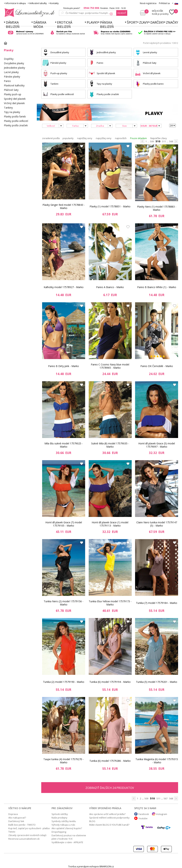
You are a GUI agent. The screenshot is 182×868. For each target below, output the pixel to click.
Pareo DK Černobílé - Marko (157, 366)
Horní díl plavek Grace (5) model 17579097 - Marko (157, 445)
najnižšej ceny (85, 138)
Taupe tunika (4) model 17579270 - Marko (64, 761)
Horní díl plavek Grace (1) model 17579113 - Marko (110, 524)
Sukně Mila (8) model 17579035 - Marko (110, 445)
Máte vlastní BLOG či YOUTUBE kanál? (109, 825)
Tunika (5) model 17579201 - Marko (157, 682)
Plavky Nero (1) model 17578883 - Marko (157, 208)
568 (171, 141)
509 (152, 141)
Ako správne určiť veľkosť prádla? (107, 814)
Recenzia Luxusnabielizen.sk (24, 839)
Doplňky (9, 59)
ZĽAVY (144, 22)
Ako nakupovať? (17, 818)
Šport (132, 22)
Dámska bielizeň (13, 24)
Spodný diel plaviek (15, 99)
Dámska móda (40, 24)
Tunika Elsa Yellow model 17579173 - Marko (110, 603)
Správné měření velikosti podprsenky (109, 818)
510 (158, 141)
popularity (68, 138)
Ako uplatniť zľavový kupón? (67, 828)
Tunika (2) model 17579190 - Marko (64, 682)
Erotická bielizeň (65, 24)
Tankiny (8, 108)
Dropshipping (59, 832)
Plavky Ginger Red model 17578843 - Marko (64, 206)
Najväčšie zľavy (159, 138)
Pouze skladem (138, 138)
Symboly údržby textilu (64, 821)
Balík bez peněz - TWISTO (22, 825)
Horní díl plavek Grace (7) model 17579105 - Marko (64, 524)
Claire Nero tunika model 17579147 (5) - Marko (157, 524)
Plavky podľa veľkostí (16, 121)
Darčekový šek (16, 821)
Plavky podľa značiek (16, 125)
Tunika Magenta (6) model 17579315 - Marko (157, 761)
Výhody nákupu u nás (63, 825)
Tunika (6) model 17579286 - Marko (110, 761)
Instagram (162, 814)
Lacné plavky (11, 72)
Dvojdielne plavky (14, 63)
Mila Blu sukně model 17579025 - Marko (64, 445)
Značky (172, 22)
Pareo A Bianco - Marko (110, 287)
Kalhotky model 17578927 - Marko (64, 287)
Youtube (143, 818)
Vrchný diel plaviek (14, 103)
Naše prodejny (59, 818)
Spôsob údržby (60, 814)
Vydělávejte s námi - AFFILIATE (67, 842)
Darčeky (157, 22)
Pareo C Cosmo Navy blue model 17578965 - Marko (110, 366)
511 (164, 141)
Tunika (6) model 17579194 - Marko (110, 682)
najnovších (121, 138)
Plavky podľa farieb (15, 116)
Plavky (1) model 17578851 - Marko (110, 206)
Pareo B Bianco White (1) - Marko (157, 287)
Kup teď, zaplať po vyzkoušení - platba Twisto (29, 830)
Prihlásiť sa (164, 3)
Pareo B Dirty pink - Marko (64, 366)
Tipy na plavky (12, 112)
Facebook (144, 814)
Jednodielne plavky (14, 68)
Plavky (92, 22)
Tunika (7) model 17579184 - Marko (157, 603)
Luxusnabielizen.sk (29, 13)
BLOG (92, 821)
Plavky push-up (13, 94)
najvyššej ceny (104, 138)
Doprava (13, 814)
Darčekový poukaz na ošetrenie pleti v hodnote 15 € (69, 837)
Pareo (7, 81)
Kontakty (54, 3)
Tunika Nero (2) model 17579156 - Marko (64, 603)
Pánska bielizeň (107, 24)
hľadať (122, 13)
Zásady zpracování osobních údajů (27, 835)
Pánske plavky (12, 77)
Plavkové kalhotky (14, 85)
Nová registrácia (148, 3)
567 (166, 798)
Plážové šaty (11, 90)
